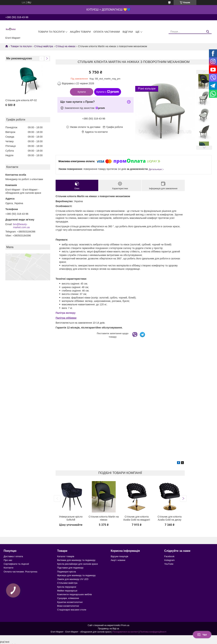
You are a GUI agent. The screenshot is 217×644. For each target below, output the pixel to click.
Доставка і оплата (13, 556)
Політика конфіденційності (153, 632)
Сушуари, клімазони (68, 598)
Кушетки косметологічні (70, 602)
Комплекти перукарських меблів (75, 594)
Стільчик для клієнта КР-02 (21, 100)
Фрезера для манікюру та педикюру (76, 575)
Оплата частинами (107, 32)
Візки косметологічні (68, 606)
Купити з (108, 92)
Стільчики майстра (67, 583)
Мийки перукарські (67, 591)
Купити (82, 92)
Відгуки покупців (119, 556)
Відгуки (128, 32)
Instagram (169, 560)
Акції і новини (118, 560)
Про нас (8, 560)
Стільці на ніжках (66, 46)
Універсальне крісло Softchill (71, 518)
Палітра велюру (66, 313)
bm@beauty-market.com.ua (21, 226)
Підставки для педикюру (70, 568)
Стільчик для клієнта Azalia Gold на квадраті (137, 518)
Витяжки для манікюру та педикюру (76, 560)
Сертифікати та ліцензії (16, 564)
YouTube (169, 564)
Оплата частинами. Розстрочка (20, 572)
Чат (202, 635)
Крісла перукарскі (67, 587)
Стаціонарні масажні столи (72, 610)
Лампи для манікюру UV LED (73, 579)
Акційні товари (80, 32)
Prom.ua (125, 625)
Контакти (8, 568)
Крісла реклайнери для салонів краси (78, 564)
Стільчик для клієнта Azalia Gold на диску (170, 518)
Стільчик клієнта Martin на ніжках (104, 518)
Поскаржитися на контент (125, 632)
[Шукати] (208, 32)
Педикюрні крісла (67, 572)
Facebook (169, 556)
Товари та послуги (51, 32)
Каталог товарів (66, 556)
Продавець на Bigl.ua (108, 629)
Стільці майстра (44, 46)
